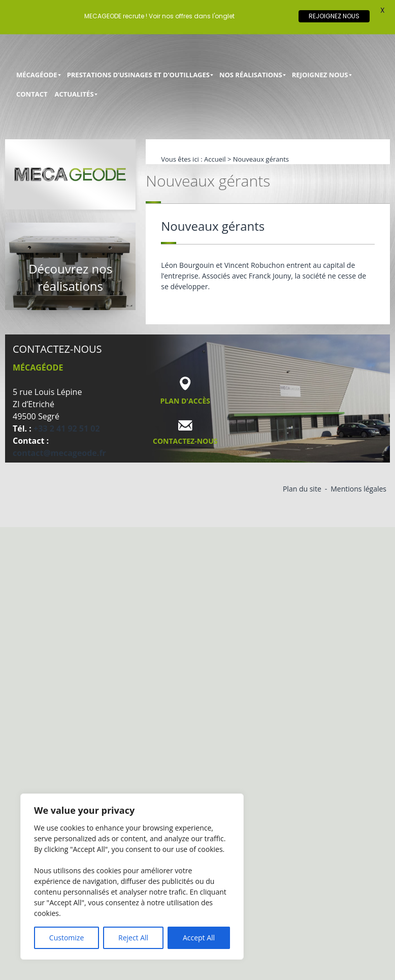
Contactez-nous (185, 441)
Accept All (199, 938)
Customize (67, 938)
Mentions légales (358, 489)
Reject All (133, 938)
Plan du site (302, 489)
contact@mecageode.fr (59, 453)
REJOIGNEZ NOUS (334, 16)
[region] (132, 877)
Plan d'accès (186, 401)
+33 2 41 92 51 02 (67, 428)
